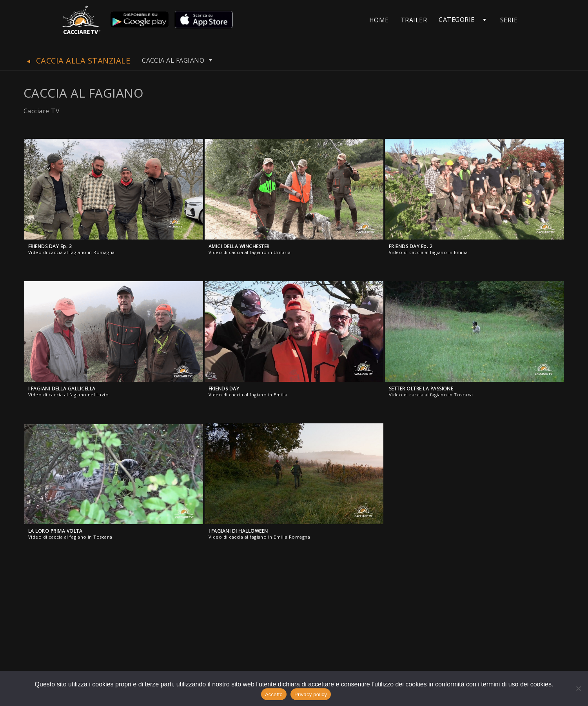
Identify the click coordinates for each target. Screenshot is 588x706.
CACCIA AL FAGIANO (178, 60)
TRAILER (414, 20)
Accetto (274, 694)
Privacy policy (311, 694)
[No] (578, 688)
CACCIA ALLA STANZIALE (77, 61)
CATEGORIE (456, 20)
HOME (379, 20)
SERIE (509, 20)
